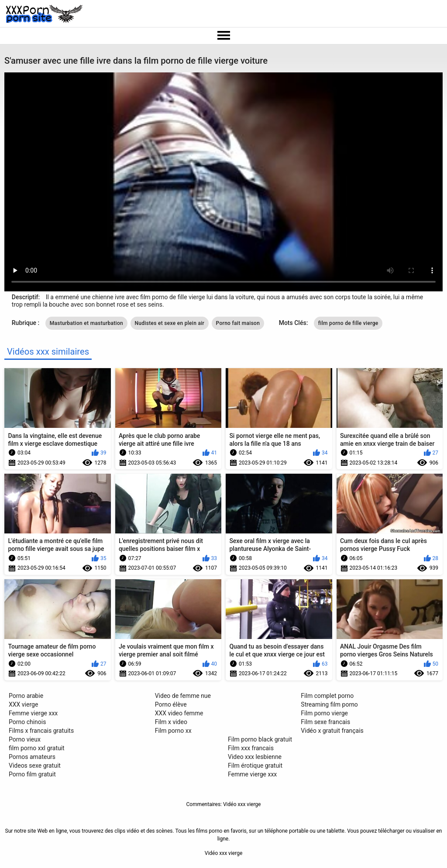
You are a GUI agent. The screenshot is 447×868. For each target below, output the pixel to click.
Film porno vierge (324, 713)
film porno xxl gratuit (37, 748)
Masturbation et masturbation (86, 323)
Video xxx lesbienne (255, 757)
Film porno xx (173, 731)
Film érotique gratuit (255, 765)
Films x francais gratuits (41, 731)
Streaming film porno (329, 704)
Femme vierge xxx (33, 713)
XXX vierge (23, 704)
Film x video (171, 722)
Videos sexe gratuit (35, 765)
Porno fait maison (238, 323)
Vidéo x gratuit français (332, 731)
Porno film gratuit (32, 774)
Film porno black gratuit (260, 739)
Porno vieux (25, 739)
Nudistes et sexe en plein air (170, 323)
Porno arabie (26, 696)
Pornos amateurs (32, 757)
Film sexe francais (325, 722)
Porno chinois (27, 722)
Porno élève (171, 704)
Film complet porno (327, 696)
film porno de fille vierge (348, 323)
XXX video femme (179, 713)
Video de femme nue (183, 696)
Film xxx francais (251, 748)
